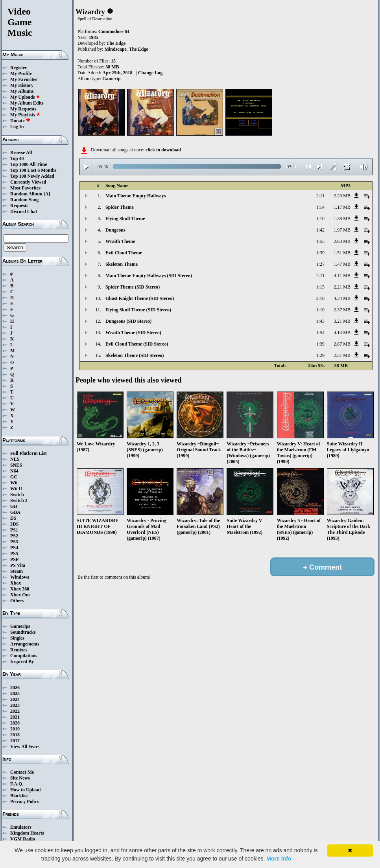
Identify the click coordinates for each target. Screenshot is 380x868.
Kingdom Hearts (27, 833)
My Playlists (25, 115)
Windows (20, 577)
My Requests (23, 109)
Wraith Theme (120, 241)
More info (279, 859)
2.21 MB (342, 287)
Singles (17, 638)
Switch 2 (19, 500)
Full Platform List (29, 453)
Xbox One (20, 595)
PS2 (14, 536)
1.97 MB (342, 230)
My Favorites (24, 79)
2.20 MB (342, 196)
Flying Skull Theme (125, 219)
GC (14, 477)
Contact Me (22, 772)
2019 (15, 729)
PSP (14, 559)
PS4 (14, 548)
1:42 (320, 230)
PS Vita (18, 565)
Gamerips (20, 626)
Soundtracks (23, 632)
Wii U (16, 489)
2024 (15, 699)
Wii (14, 483)
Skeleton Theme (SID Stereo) (135, 355)
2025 (15, 693)
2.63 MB (342, 241)
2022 (15, 711)
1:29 (320, 355)
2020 (15, 723)
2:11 (320, 196)
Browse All (21, 153)
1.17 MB (342, 207)
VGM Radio (23, 839)
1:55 (320, 241)
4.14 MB (342, 333)
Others (17, 601)
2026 (15, 688)
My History (22, 85)
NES (15, 459)
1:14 (320, 207)
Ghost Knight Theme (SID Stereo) (140, 298)
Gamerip (111, 79)
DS (13, 518)
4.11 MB (342, 276)
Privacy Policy (25, 802)
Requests (19, 206)
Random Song (24, 200)
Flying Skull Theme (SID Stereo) (138, 310)
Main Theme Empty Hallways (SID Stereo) (149, 276)
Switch (17, 495)
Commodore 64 (114, 31)
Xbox (16, 583)
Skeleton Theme (122, 264)
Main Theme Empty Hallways (136, 196)
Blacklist (19, 796)
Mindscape (116, 49)
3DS (14, 524)
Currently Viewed (28, 182)
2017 (15, 741)
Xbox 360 (20, 589)
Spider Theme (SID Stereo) (133, 287)
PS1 (14, 530)
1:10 (320, 219)
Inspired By (22, 662)
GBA (15, 512)
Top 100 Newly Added (32, 176)
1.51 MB (342, 253)
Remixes (19, 650)
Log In (17, 127)
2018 (15, 735)
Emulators (21, 827)
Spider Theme (120, 207)
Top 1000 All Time (29, 164)
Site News (20, 778)
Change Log (150, 73)
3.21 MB (342, 321)
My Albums (22, 91)
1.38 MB (342, 219)
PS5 (14, 554)
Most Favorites (25, 188)
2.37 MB (342, 310)
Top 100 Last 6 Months (33, 170)
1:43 (320, 321)
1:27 (320, 264)
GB (14, 506)
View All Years (25, 747)
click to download (163, 150)
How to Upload (25, 790)
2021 (15, 717)
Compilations (24, 656)
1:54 (320, 333)
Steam (17, 571)
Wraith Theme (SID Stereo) (133, 333)
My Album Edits (27, 103)
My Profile (21, 74)
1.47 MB (342, 264)
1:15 (320, 287)
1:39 (320, 253)
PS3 (14, 542)
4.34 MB (342, 298)
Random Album (26, 194)
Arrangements (25, 644)
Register (19, 68)
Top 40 (17, 158)
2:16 (320, 298)
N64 (14, 471)
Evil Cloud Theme (124, 253)
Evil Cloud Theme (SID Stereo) (137, 344)
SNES (16, 465)
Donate (20, 121)
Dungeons (115, 230)
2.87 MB (342, 344)
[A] (47, 194)
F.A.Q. (17, 784)
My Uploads (25, 97)
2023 (15, 705)
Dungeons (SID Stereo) (128, 321)
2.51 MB (342, 355)
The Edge (116, 43)
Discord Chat (24, 211)
